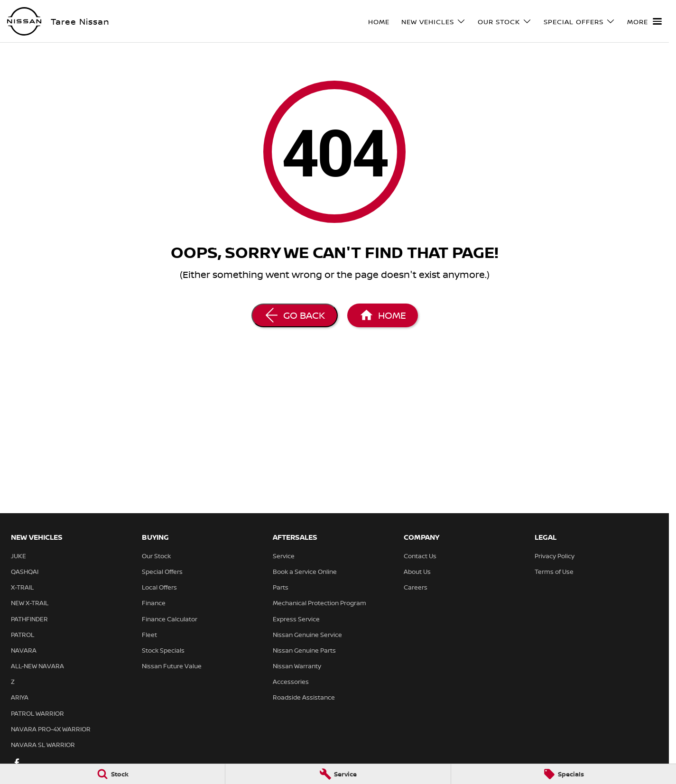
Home (379, 22)
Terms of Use (554, 572)
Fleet (149, 635)
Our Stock (156, 556)
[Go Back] (295, 315)
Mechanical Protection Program (319, 603)
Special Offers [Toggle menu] (579, 22)
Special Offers (162, 572)
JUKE (19, 556)
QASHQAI (25, 572)
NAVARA (24, 650)
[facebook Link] (17, 762)
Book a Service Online (305, 572)
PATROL (23, 635)
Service (284, 556)
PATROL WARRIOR (37, 713)
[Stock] (112, 774)
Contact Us (420, 556)
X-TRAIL (22, 587)
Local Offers (159, 587)
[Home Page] (383, 315)
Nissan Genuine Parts (304, 650)
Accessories (291, 682)
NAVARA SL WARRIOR (43, 745)
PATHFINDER (29, 619)
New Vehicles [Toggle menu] (434, 22)
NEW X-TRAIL (30, 603)
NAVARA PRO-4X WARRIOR (51, 729)
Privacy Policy (555, 556)
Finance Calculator (170, 619)
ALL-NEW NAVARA (37, 666)
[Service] (338, 774)
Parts (281, 587)
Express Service (296, 619)
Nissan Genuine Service (307, 635)
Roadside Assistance (304, 697)
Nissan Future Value (172, 666)
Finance (154, 603)
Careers (416, 587)
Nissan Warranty (297, 666)
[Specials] (564, 774)
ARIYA (20, 697)
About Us (417, 572)
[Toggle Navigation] (644, 21)
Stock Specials (163, 650)
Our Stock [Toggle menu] (505, 22)
